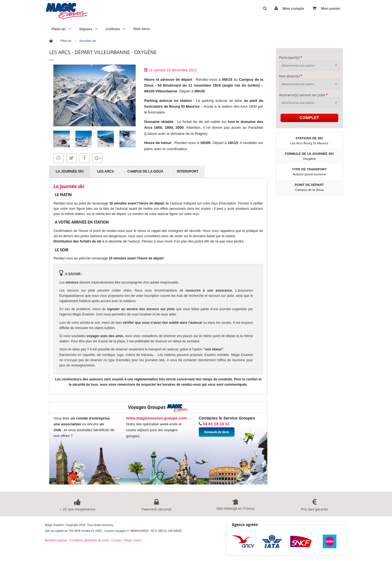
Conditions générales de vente (89, 540)
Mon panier (326, 8)
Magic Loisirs (133, 540)
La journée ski (70, 171)
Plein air (61, 29)
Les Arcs (105, 171)
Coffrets (116, 29)
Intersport (188, 171)
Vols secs (141, 29)
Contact (116, 540)
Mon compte (289, 8)
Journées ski (88, 41)
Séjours (88, 29)
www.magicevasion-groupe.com (156, 418)
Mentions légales (56, 540)
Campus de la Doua (145, 171)
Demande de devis (217, 432)
